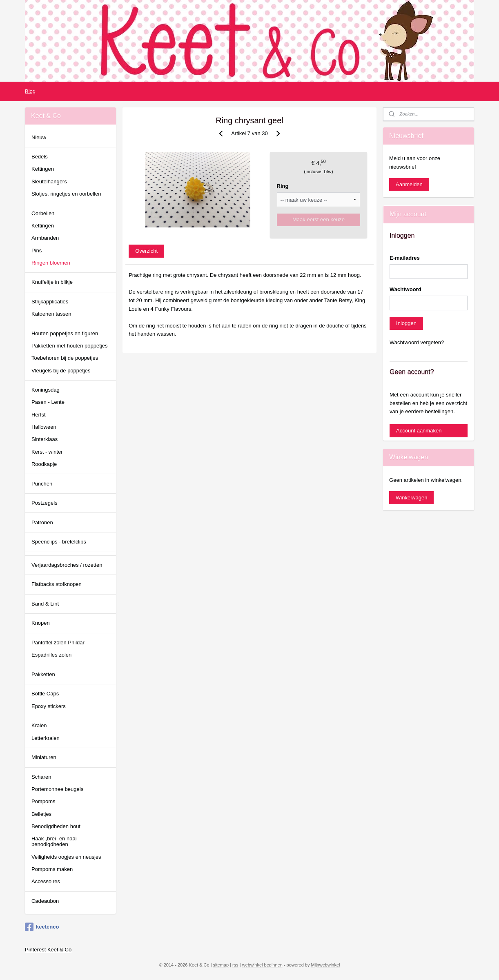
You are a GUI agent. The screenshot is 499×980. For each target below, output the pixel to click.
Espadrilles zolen (51, 655)
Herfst (39, 415)
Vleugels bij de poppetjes (61, 371)
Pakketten (43, 674)
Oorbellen (43, 213)
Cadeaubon (45, 901)
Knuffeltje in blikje (52, 282)
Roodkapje (44, 464)
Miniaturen (44, 757)
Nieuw (39, 137)
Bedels (40, 157)
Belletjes (41, 814)
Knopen (41, 623)
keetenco (42, 927)
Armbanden (45, 238)
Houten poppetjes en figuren (65, 333)
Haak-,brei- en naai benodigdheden (54, 841)
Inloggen (406, 323)
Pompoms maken (52, 869)
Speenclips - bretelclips (59, 542)
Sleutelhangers (49, 182)
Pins (37, 251)
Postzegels (45, 503)
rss (235, 965)
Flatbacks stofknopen (57, 584)
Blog (30, 91)
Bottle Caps (45, 694)
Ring (283, 186)
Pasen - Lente (48, 402)
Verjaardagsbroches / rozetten (67, 565)
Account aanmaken (419, 431)
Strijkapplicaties (50, 302)
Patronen (42, 522)
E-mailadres (405, 258)
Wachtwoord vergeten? (417, 342)
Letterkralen (46, 738)
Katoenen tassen (51, 314)
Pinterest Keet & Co (48, 950)
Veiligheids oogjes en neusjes (66, 857)
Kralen (39, 725)
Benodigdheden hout (56, 826)
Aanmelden (409, 184)
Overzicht (146, 251)
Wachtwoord (405, 289)
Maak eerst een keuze (319, 219)
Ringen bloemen (51, 263)
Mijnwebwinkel (326, 965)
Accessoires (46, 881)
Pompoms (43, 801)
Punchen (42, 484)
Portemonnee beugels (57, 789)
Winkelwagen (411, 498)
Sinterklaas (45, 439)
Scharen (41, 777)
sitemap (221, 965)
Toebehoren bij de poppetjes (65, 358)
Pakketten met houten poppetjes (69, 346)
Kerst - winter (47, 452)
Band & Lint (45, 604)
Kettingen (43, 169)
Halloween (44, 427)
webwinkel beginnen (262, 965)
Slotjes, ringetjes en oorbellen (66, 194)
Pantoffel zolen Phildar (58, 643)
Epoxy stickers (49, 706)
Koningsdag (46, 390)
